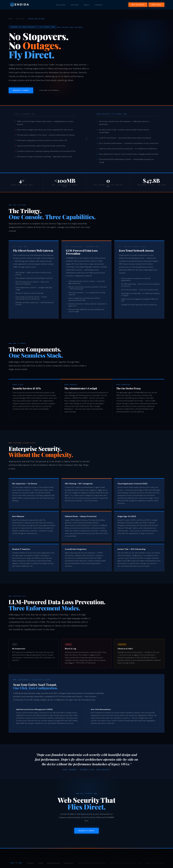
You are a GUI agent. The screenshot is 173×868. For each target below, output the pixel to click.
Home (11, 19)
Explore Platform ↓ (50, 90)
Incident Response (54, 863)
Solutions (61, 5)
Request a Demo (21, 90)
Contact (99, 5)
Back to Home (16, 863)
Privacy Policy (69, 863)
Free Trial (156, 5)
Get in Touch (138, 5)
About (87, 5)
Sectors (75, 5)
